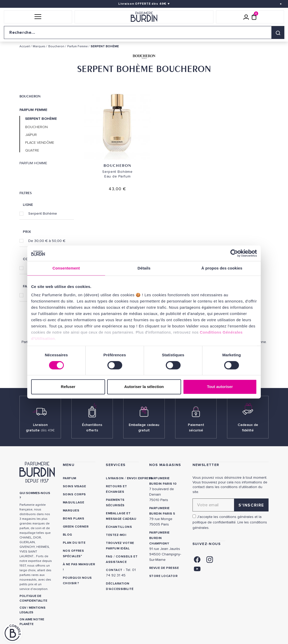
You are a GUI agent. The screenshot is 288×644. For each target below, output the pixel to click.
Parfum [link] (70, 478)
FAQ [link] (109, 557)
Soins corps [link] (74, 494)
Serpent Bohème (43, 213)
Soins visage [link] (74, 486)
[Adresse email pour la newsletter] (231, 505)
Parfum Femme (33, 110)
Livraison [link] (115, 478)
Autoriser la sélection (144, 387)
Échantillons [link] (119, 527)
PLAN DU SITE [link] (74, 543)
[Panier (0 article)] (254, 17)
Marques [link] (71, 511)
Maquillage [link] (74, 502)
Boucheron (30, 96)
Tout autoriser (220, 387)
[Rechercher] (278, 32)
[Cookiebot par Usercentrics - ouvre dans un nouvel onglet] (234, 253)
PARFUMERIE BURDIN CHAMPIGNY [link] (159, 538)
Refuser (68, 387)
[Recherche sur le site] (144, 32)
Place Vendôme (40, 143)
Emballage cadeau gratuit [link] (144, 428)
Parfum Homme (33, 163)
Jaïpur (31, 135)
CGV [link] (23, 608)
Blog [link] (67, 535)
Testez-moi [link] (116, 535)
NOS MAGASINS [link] (165, 465)
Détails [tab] (144, 268)
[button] (38, 17)
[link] (197, 559)
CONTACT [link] (114, 570)
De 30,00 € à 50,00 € (47, 241)
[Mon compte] (246, 17)
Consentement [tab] (66, 268)
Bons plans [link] (74, 519)
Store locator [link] (163, 576)
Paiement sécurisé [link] (196, 428)
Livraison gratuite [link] (40, 428)
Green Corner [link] (76, 527)
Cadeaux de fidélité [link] (248, 428)
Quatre (32, 150)
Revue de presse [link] (164, 568)
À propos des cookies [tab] (222, 268)
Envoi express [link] (140, 478)
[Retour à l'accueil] (144, 17)
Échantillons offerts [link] (92, 428)
